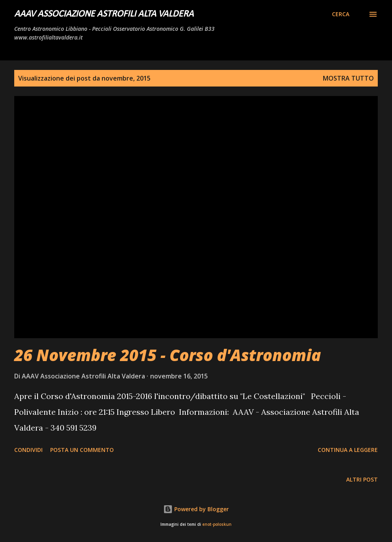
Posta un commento (82, 450)
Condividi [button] (28, 450)
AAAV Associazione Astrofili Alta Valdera (104, 14)
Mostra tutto (348, 78)
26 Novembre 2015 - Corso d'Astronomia (168, 355)
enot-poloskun (217, 524)
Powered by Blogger (196, 509)
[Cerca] (341, 14)
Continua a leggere (348, 450)
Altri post (362, 479)
